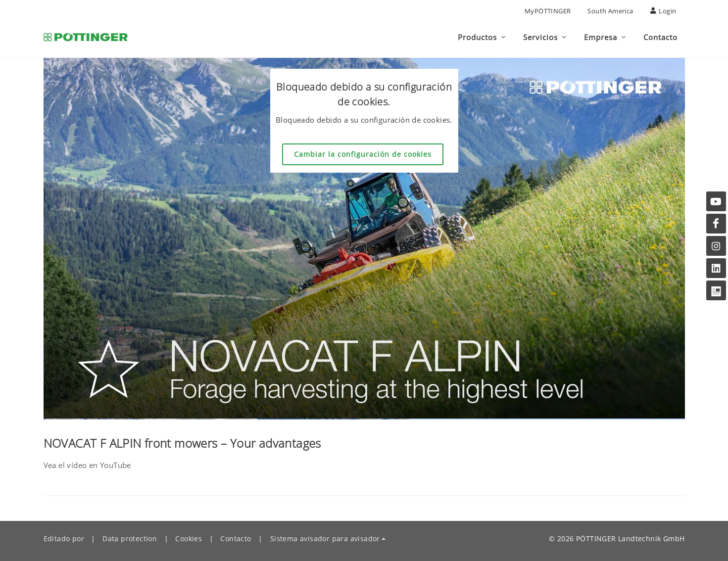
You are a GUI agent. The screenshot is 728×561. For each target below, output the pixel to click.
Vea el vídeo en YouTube (87, 465)
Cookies (189, 538)
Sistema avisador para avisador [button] (325, 538)
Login (663, 11)
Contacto (236, 538)
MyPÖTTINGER (548, 11)
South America (610, 11)
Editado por (64, 538)
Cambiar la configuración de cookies (363, 154)
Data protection (130, 538)
